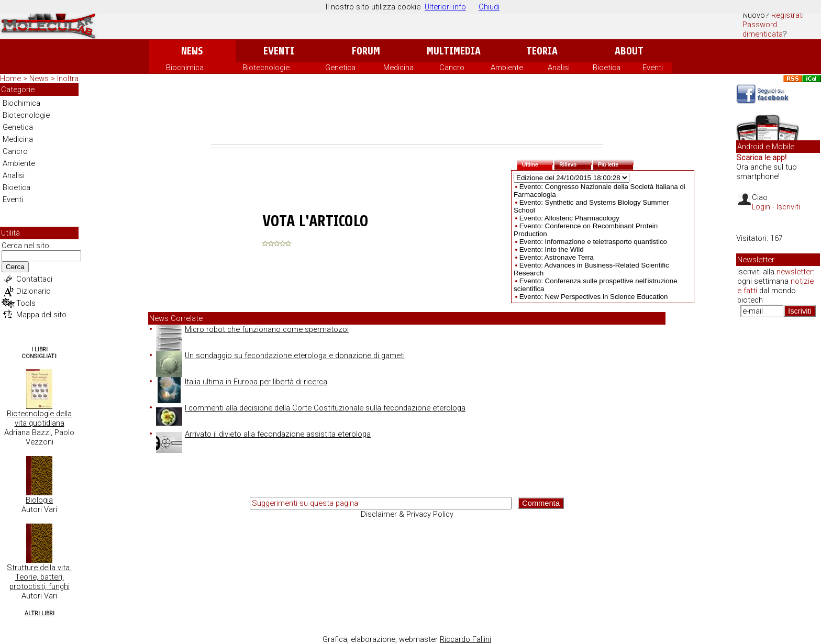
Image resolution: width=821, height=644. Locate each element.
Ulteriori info (445, 7)
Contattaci (34, 279)
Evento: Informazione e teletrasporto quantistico (593, 242)
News (192, 51)
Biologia (39, 500)
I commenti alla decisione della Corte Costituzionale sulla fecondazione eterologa (311, 408)
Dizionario (34, 291)
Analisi (559, 68)
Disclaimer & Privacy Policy (407, 514)
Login (761, 207)
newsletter (795, 272)
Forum (366, 51)
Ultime (537, 164)
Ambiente (507, 68)
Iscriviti (788, 207)
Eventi (279, 51)
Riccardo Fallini (465, 639)
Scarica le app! (761, 158)
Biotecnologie (266, 68)
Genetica (340, 68)
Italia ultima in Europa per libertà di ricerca (242, 382)
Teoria (542, 51)
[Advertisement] (407, 116)
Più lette (616, 164)
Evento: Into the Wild (552, 249)
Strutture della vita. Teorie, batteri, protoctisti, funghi (39, 577)
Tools (26, 303)
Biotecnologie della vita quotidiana (39, 418)
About (629, 51)
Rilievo (575, 164)
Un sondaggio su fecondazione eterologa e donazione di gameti (280, 356)
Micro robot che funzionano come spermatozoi (252, 329)
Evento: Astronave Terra (557, 257)
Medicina (398, 68)
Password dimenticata (763, 29)
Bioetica (607, 68)
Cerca (15, 267)
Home (10, 79)
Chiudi (489, 7)
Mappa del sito (41, 315)
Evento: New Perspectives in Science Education (594, 297)
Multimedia (454, 51)
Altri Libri (40, 613)
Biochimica (185, 68)
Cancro (452, 68)
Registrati (787, 15)
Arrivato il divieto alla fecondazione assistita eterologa (263, 434)
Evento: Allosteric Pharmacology (569, 218)
